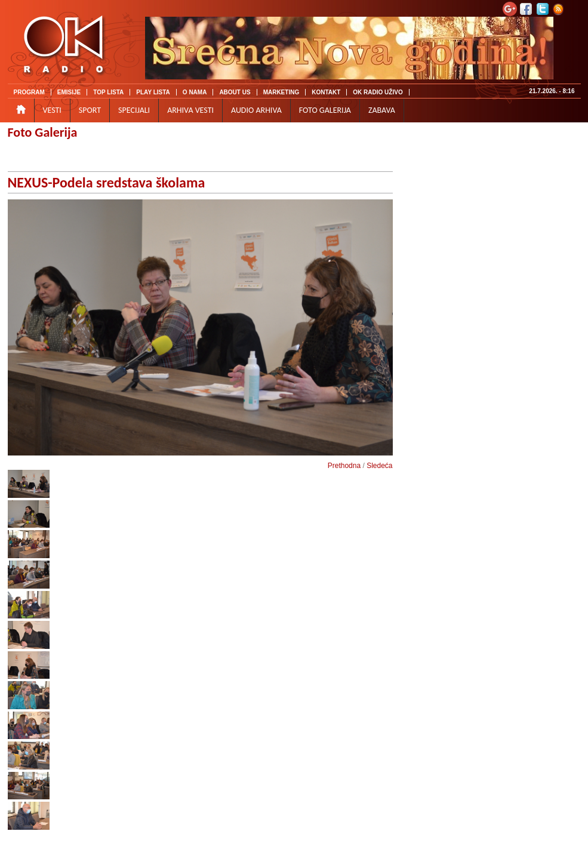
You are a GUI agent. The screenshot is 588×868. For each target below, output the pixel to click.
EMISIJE (69, 92)
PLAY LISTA (153, 92)
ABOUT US (235, 92)
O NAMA (195, 92)
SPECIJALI (134, 110)
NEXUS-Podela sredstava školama (107, 182)
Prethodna (344, 466)
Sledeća (379, 466)
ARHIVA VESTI (190, 110)
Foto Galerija (43, 132)
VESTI (52, 110)
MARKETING (281, 92)
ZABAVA (382, 110)
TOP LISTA (108, 92)
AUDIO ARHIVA (256, 110)
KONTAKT (326, 92)
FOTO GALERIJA (325, 110)
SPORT (90, 110)
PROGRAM (29, 92)
